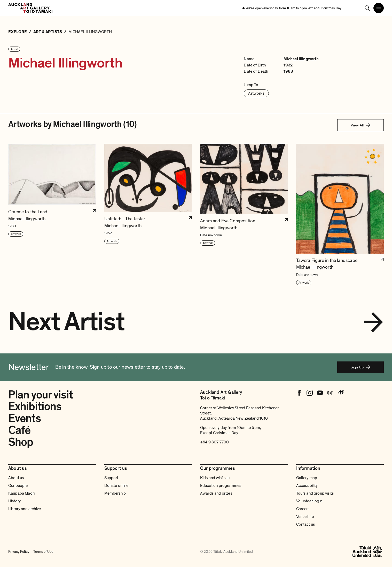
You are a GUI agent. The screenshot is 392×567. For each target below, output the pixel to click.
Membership (115, 493)
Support (111, 478)
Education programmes (221, 486)
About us (16, 478)
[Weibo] (341, 393)
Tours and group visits (315, 493)
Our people (18, 486)
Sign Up (360, 367)
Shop (21, 442)
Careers (303, 509)
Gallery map (307, 478)
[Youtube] (320, 393)
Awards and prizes (216, 493)
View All (360, 125)
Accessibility (307, 486)
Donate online (116, 486)
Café (19, 430)
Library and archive (25, 509)
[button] (52, 215)
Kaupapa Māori (21, 493)
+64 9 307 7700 (214, 442)
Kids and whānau (215, 478)
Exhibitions (35, 406)
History (14, 501)
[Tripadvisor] (330, 393)
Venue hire (305, 517)
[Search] (367, 8)
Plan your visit (41, 395)
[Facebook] (299, 393)
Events (25, 418)
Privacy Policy (19, 552)
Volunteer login (309, 501)
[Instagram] (310, 393)
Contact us (306, 524)
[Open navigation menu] (379, 8)
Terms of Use (43, 552)
